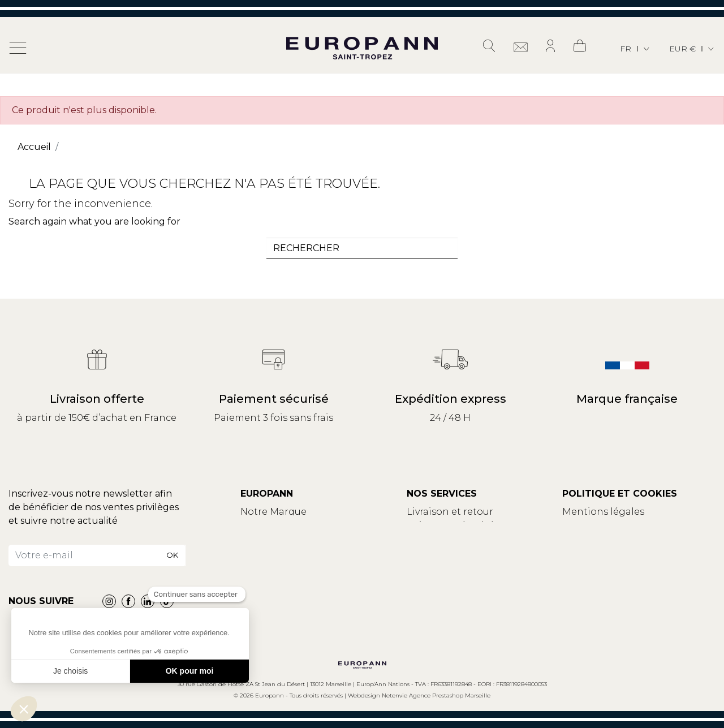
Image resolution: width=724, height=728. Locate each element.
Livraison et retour (450, 512)
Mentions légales (603, 512)
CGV (572, 525)
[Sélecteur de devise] (692, 49)
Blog (252, 539)
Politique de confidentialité (627, 539)
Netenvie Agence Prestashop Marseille (436, 695)
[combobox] (362, 248)
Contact (260, 525)
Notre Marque (273, 512)
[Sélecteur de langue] (635, 49)
